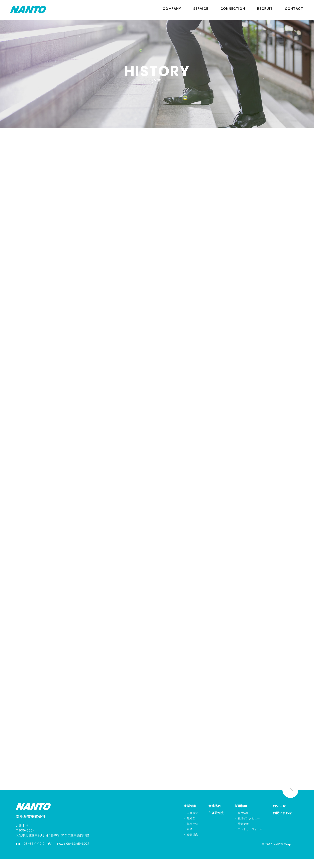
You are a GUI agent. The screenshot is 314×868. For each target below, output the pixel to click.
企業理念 (193, 844)
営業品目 (215, 815)
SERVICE (201, 10)
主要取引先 (216, 822)
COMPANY (172, 10)
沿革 (190, 838)
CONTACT (294, 10)
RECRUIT (265, 10)
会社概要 (193, 822)
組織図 (191, 828)
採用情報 (241, 815)
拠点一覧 (193, 833)
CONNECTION (233, 10)
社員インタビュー (249, 828)
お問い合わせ (282, 822)
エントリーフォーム (250, 838)
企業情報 (190, 815)
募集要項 (243, 833)
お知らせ (279, 815)
